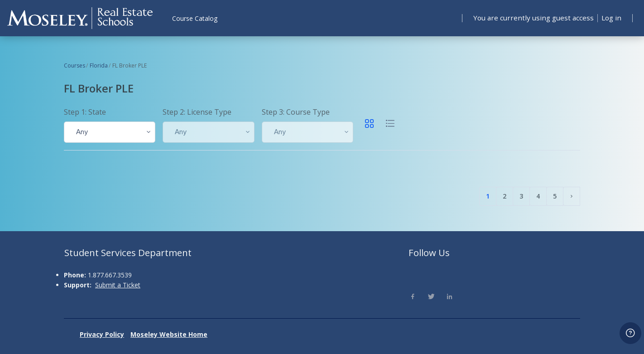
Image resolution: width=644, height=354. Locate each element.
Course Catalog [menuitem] (195, 18)
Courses (74, 65)
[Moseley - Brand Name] (80, 18)
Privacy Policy (102, 334)
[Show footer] (630, 333)
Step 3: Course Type (296, 112)
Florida (99, 65)
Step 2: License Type (197, 112)
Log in (611, 18)
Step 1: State (85, 112)
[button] (110, 132)
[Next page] (572, 196)
